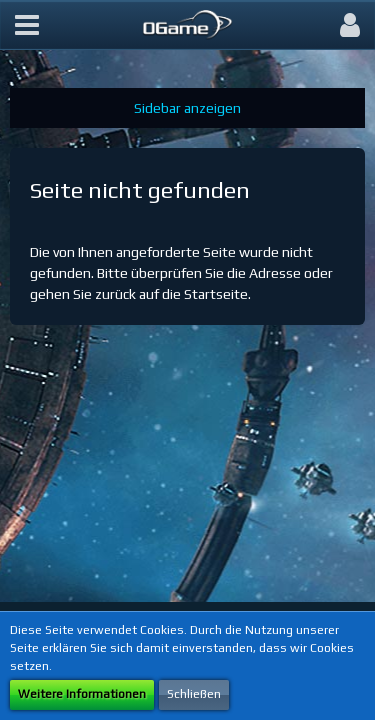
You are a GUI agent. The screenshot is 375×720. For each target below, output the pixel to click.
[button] (27, 25)
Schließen (194, 694)
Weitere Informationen (82, 694)
